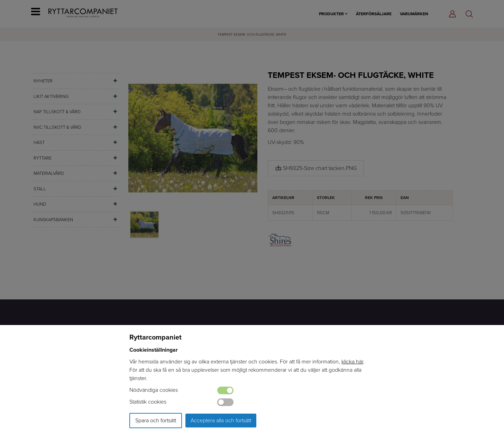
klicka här (352, 362)
